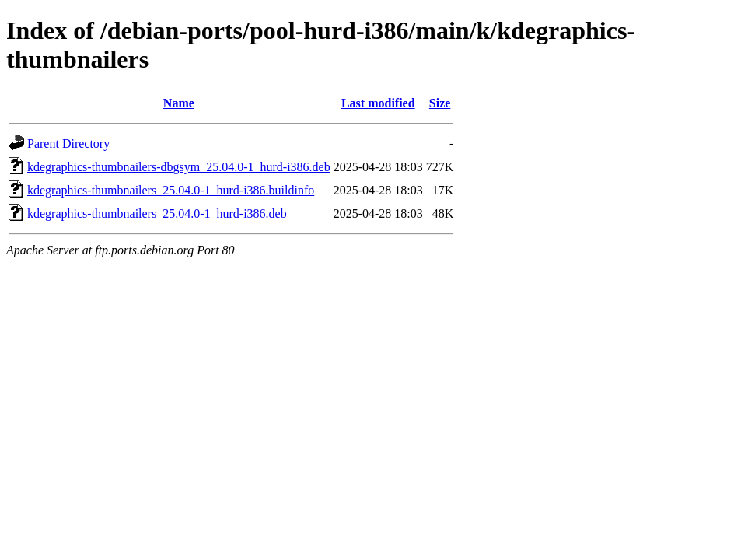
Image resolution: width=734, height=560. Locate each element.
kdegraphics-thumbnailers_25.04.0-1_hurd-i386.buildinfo (171, 190)
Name (179, 103)
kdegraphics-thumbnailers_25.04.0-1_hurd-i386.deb (157, 213)
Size (440, 103)
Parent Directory (68, 143)
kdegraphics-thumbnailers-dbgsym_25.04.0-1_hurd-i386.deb (179, 167)
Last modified (378, 103)
